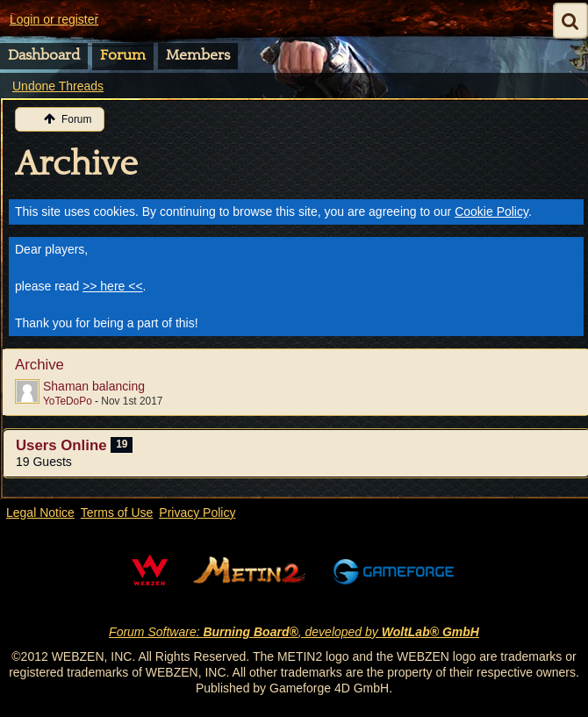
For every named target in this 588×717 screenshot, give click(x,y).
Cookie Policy (491, 212)
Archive (76, 164)
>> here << (113, 286)
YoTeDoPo (68, 401)
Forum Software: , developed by (294, 632)
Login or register (54, 19)
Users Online (61, 445)
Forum (123, 55)
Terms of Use (117, 513)
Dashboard (44, 55)
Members (198, 55)
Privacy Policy (197, 513)
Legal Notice (40, 513)
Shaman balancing (94, 386)
